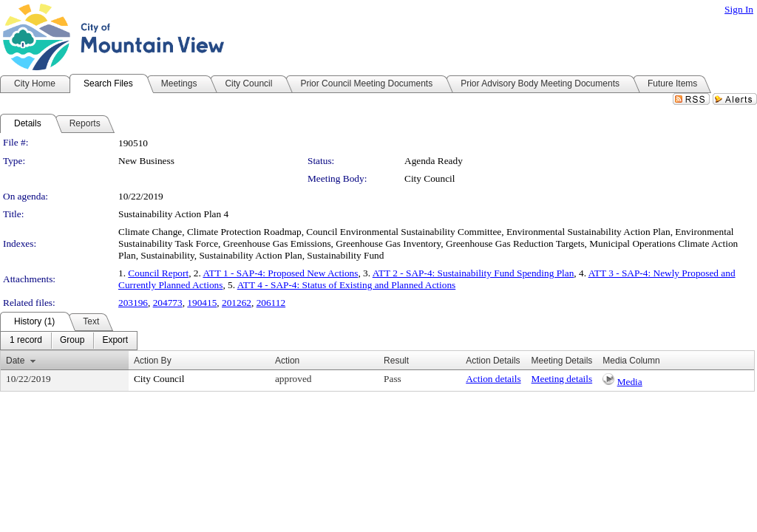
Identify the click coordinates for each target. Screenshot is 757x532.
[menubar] (69, 341)
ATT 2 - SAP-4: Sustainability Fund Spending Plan (473, 273)
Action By (153, 361)
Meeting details (562, 379)
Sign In (739, 9)
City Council (430, 178)
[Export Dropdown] (115, 341)
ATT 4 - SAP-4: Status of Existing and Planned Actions (347, 285)
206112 (271, 303)
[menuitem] (26, 341)
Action (287, 361)
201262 (237, 303)
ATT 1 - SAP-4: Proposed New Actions (280, 273)
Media (630, 382)
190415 (202, 303)
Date (15, 361)
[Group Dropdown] (72, 341)
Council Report (158, 273)
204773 (168, 303)
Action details (493, 379)
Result (396, 361)
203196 (133, 303)
